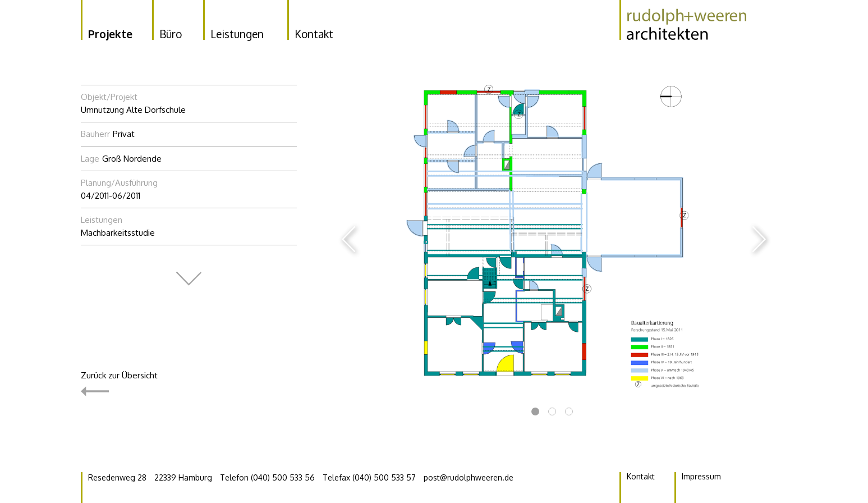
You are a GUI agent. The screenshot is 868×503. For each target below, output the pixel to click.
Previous (348, 239)
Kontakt (641, 476)
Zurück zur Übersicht (119, 384)
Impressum (701, 476)
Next (759, 239)
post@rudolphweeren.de (469, 477)
